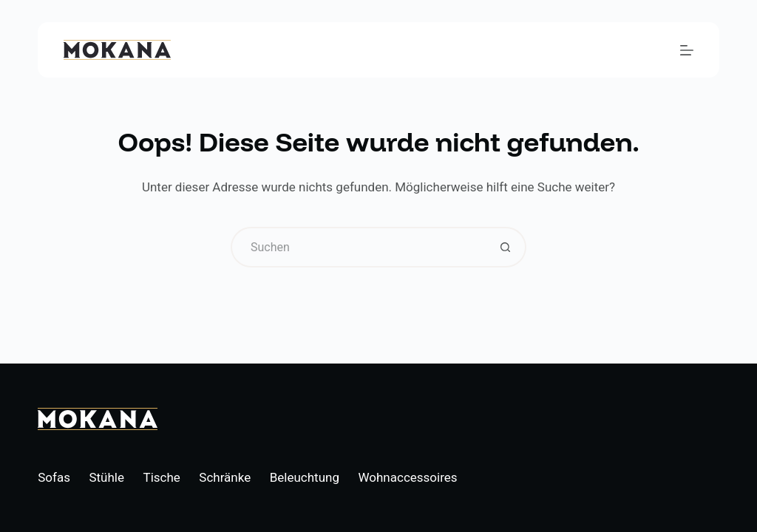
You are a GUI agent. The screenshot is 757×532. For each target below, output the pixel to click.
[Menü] (687, 50)
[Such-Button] (506, 247)
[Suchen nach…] (358, 247)
